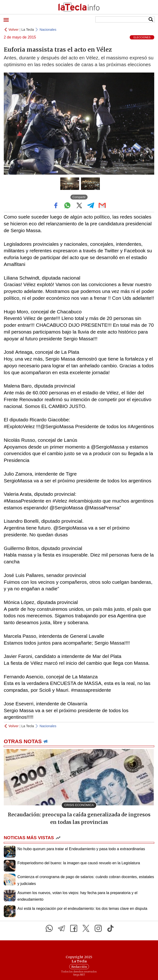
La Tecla (28, 30)
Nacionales (48, 30)
